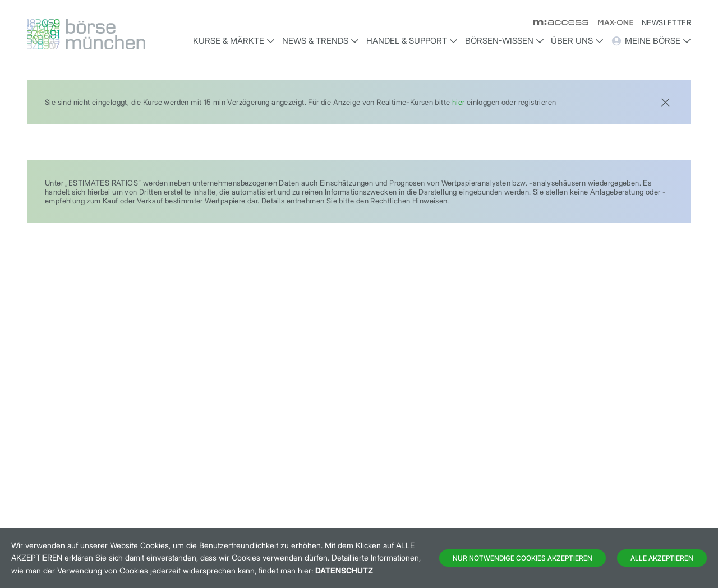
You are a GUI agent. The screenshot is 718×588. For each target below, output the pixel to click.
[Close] (665, 101)
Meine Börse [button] (651, 41)
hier (459, 102)
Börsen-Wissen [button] (505, 41)
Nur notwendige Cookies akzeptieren (523, 558)
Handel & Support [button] (412, 41)
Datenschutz (344, 570)
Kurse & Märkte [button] (234, 41)
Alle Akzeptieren (662, 558)
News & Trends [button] (321, 41)
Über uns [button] (577, 41)
